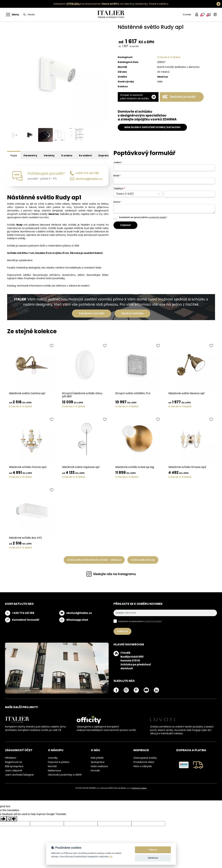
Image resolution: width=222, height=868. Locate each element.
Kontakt (186, 15)
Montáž (52, 767)
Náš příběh (97, 759)
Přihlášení (11, 759)
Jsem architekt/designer (19, 776)
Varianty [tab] (49, 156)
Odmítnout (153, 858)
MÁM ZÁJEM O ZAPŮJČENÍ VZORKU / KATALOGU (152, 127)
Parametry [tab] (30, 156)
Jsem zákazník (14, 771)
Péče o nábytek (143, 767)
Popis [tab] (14, 156)
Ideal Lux (163, 77)
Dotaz (117, 203)
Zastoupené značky (145, 759)
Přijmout (153, 850)
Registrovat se (14, 763)
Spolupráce (98, 763)
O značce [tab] (67, 156)
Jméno (118, 163)
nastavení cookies (139, 789)
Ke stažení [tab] (85, 156)
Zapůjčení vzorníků (92, 314)
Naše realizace (99, 767)
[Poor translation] (12, 819)
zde (111, 856)
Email (117, 176)
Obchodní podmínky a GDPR (65, 776)
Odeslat (125, 226)
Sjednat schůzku (132, 314)
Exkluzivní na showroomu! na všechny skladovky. (101, 4)
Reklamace (54, 771)
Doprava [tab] (104, 156)
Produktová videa (144, 763)
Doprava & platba (59, 763)
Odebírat (122, 632)
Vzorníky (53, 759)
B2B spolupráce (14, 767)
